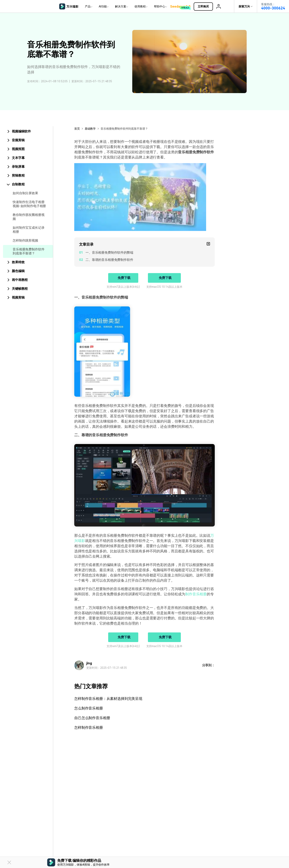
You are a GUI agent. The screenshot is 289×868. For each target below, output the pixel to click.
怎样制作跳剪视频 (25, 240)
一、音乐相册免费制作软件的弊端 (109, 253)
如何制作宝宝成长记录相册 (28, 230)
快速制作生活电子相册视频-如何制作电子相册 (29, 204)
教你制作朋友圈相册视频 (28, 217)
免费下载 (124, 278)
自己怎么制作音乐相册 (92, 718)
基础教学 (90, 129)
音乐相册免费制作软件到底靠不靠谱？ (28, 251)
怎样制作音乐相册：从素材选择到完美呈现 (108, 699)
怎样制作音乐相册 (89, 727)
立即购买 (205, 6)
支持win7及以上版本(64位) (123, 287)
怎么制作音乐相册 (89, 708)
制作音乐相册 (196, 594)
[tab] (28, 131)
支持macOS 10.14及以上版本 (164, 287)
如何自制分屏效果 (25, 193)
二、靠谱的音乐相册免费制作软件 (109, 260)
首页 (77, 129)
